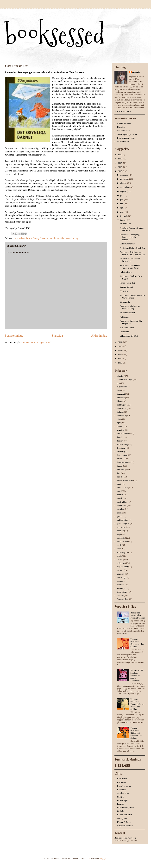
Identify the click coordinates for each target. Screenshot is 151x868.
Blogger (103, 858)
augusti (124, 191)
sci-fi (119, 545)
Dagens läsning (126, 287)
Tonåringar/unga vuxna (127, 134)
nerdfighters (122, 502)
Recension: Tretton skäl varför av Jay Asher (130, 267)
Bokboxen (121, 782)
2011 (120, 354)
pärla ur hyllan (123, 523)
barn (16, 238)
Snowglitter (122, 818)
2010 (120, 359)
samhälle (121, 538)
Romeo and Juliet (124, 815)
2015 (120, 171)
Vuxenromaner (123, 131)
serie (119, 549)
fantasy (36, 238)
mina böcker (122, 487)
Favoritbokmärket (127, 313)
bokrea (120, 412)
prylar (120, 516)
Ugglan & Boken (124, 822)
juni (122, 200)
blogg (120, 401)
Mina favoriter (123, 141)
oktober (124, 183)
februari (124, 216)
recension (70, 238)
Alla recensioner (124, 123)
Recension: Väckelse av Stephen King (130, 307)
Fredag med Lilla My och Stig (132, 248)
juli (122, 195)
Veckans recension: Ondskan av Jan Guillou (137, 643)
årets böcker (122, 592)
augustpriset (122, 387)
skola (119, 556)
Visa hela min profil (123, 111)
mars (123, 212)
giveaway (121, 452)
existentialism (25, 238)
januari (123, 220)
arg (118, 383)
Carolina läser (123, 793)
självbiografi (122, 552)
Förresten (124, 291)
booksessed (55, 34)
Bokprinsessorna (124, 786)
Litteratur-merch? (127, 244)
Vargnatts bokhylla (125, 826)
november (125, 179)
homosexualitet (123, 462)
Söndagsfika (125, 302)
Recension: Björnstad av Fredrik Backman (138, 615)
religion (120, 531)
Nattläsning (125, 317)
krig (119, 473)
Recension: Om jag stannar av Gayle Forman (132, 296)
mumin (53, 238)
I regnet (120, 804)
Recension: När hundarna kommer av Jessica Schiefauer (137, 675)
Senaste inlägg (14, 336)
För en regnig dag (127, 283)
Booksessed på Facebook (125, 838)
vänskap (121, 588)
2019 (120, 155)
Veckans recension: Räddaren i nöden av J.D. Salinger (136, 733)
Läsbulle (121, 811)
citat (119, 419)
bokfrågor (121, 405)
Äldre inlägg (99, 336)
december (125, 175)
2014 (120, 342)
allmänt (120, 376)
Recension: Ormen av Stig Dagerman (131, 322)
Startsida (57, 336)
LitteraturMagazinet (126, 808)
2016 (120, 167)
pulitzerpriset (123, 520)
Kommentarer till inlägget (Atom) (36, 343)
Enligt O (121, 797)
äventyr (120, 595)
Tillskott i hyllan (127, 328)
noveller (61, 238)
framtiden (121, 448)
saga (78, 238)
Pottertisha (124, 332)
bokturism (121, 416)
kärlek (120, 477)
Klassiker (121, 127)
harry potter (122, 455)
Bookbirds (121, 790)
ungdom (121, 574)
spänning (121, 563)
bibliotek (121, 398)
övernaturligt (123, 599)
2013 (120, 346)
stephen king (122, 567)
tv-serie (120, 570)
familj (120, 437)
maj (122, 204)
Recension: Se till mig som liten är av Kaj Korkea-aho (132, 253)
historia (120, 459)
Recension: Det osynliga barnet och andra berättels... (130, 237)
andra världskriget (125, 380)
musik (120, 498)
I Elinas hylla (123, 800)
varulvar (121, 585)
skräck (120, 559)
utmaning (121, 577)
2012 (120, 350)
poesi (119, 513)
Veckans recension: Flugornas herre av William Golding (137, 704)
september (125, 187)
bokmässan (122, 408)
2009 (120, 363)
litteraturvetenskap (125, 480)
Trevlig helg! (125, 224)
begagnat (121, 394)
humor (120, 466)
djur (119, 423)
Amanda (136, 72)
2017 (120, 163)
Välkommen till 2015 (129, 336)
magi (119, 484)
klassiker (44, 238)
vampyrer (121, 581)
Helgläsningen (126, 272)
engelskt (121, 430)
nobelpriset (122, 505)
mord (119, 491)
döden (120, 426)
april (123, 208)
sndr (88, 858)
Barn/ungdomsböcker (126, 138)
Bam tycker (122, 779)
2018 (120, 159)
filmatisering (122, 444)
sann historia (122, 541)
